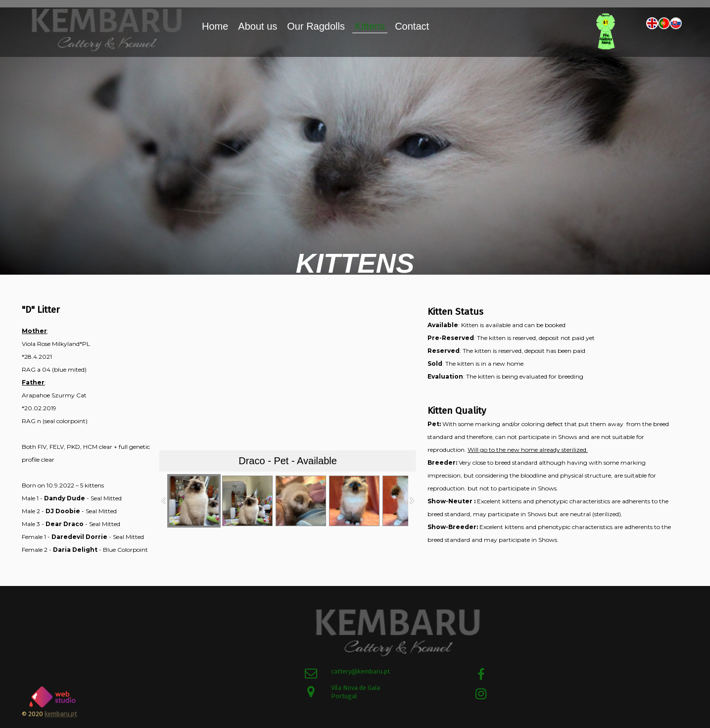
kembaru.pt (61, 714)
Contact (412, 26)
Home (215, 26)
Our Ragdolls (316, 26)
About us (258, 26)
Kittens (370, 26)
